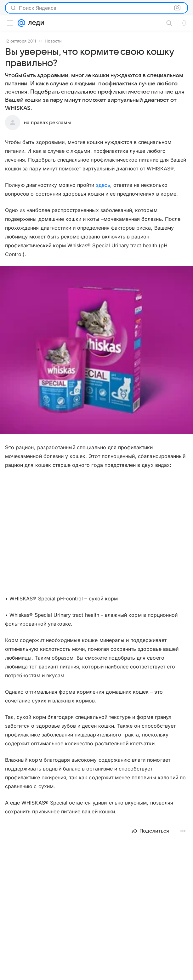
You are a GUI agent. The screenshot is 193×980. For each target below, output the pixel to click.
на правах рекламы (47, 123)
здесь (103, 185)
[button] (96, 351)
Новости (53, 41)
